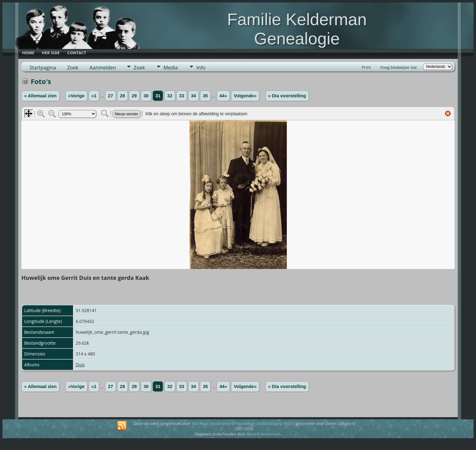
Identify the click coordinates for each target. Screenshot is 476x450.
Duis (80, 365)
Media (171, 68)
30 (146, 96)
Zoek (73, 68)
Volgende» (245, 96)
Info (201, 68)
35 (205, 96)
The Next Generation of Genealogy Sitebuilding (235, 424)
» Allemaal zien (40, 96)
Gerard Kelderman (263, 434)
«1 (94, 96)
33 (182, 96)
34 (194, 96)
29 (134, 96)
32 (170, 96)
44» (223, 96)
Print (366, 67)
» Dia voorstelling (287, 96)
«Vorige (76, 96)
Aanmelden (103, 68)
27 (110, 96)
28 (122, 96)
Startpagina (43, 68)
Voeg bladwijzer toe (398, 67)
